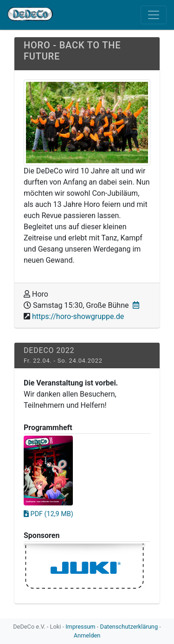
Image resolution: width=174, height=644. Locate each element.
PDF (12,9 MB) (48, 514)
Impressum (80, 627)
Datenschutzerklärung (129, 627)
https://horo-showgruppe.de (78, 316)
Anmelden (87, 635)
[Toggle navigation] (154, 15)
